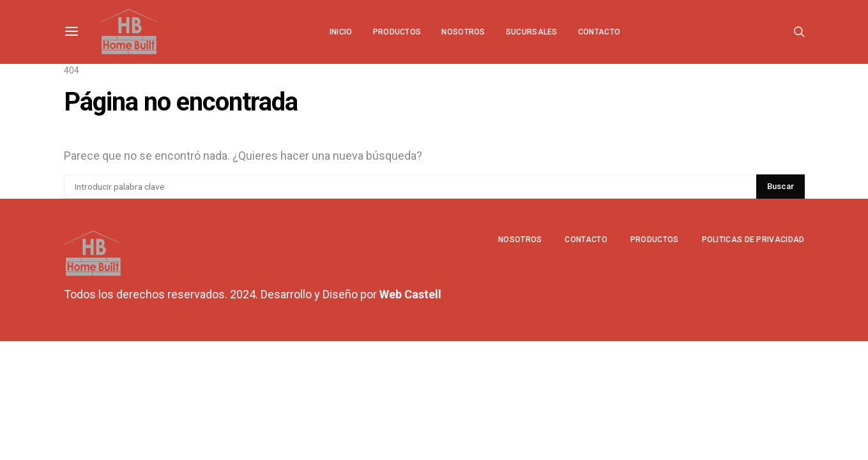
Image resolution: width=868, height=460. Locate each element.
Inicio (341, 32)
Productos (397, 32)
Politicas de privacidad (753, 240)
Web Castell (410, 294)
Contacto (599, 32)
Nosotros (463, 32)
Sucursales (532, 32)
